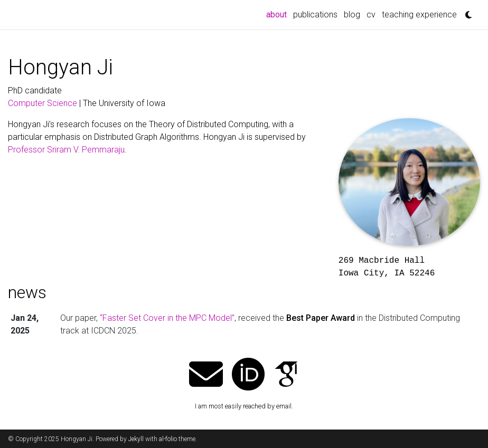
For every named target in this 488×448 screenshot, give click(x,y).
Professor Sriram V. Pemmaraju (66, 150)
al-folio (168, 439)
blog (352, 15)
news (27, 292)
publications (315, 15)
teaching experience (419, 15)
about (278, 14)
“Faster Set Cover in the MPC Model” (167, 318)
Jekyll (136, 439)
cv (371, 15)
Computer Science (43, 103)
